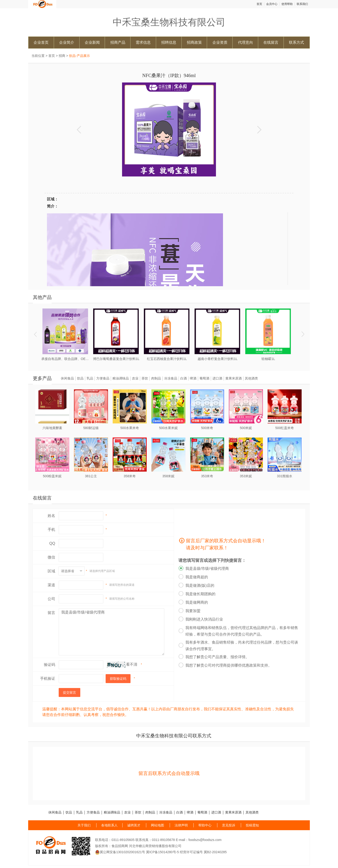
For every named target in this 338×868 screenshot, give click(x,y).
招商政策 (194, 42)
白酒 (184, 378)
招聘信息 (169, 42)
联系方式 (296, 42)
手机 (51, 530)
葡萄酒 (204, 378)
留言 (51, 613)
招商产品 (118, 42)
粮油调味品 (121, 378)
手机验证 (48, 678)
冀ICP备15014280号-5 (162, 852)
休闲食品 (67, 378)
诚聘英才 (134, 825)
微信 (51, 557)
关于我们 (84, 825)
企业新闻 (92, 42)
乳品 (90, 378)
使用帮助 (287, 4)
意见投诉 (229, 825)
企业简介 (67, 42)
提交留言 (69, 692)
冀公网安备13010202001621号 (120, 852)
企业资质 (220, 42)
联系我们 (302, 4)
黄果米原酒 (234, 378)
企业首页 (41, 42)
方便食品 (103, 378)
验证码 (50, 665)
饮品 (80, 378)
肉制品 (156, 378)
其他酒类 (251, 378)
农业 (135, 378)
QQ (52, 543)
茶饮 (145, 378)
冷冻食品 (171, 378)
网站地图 (157, 825)
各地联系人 (109, 825)
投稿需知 (252, 825)
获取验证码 (118, 679)
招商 (62, 56)
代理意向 (246, 42)
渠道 (51, 585)
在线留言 (271, 42)
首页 (259, 4)
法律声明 (181, 825)
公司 (51, 599)
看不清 (132, 664)
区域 (51, 571)
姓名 (51, 516)
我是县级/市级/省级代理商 (111, 632)
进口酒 (217, 378)
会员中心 (272, 4)
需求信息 (143, 42)
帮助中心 (205, 825)
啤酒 (193, 378)
